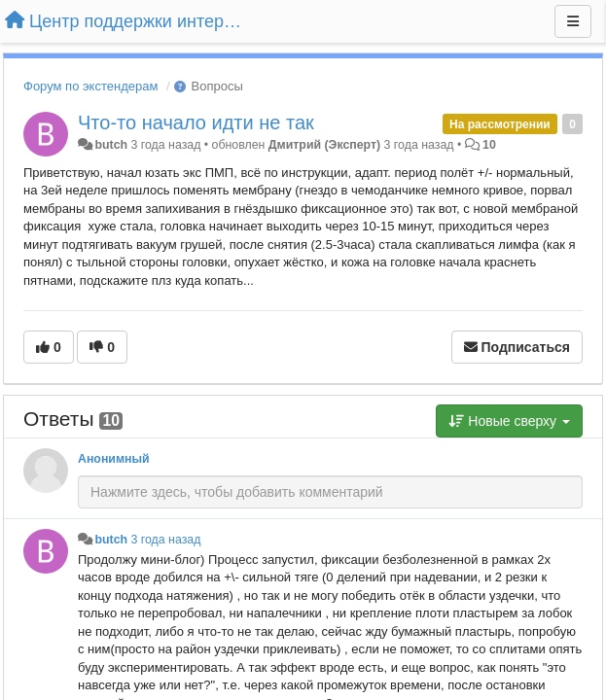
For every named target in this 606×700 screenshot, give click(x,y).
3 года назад (165, 540)
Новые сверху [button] (509, 421)
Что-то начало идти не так (196, 122)
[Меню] (573, 21)
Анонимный (114, 459)
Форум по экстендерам (90, 86)
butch (111, 145)
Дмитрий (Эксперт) (324, 145)
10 (489, 145)
